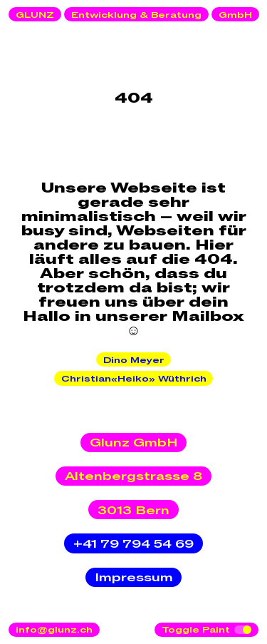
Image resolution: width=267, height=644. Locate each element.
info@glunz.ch (54, 630)
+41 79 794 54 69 (133, 544)
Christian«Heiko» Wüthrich (134, 379)
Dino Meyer (134, 360)
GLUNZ (35, 15)
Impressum (134, 578)
